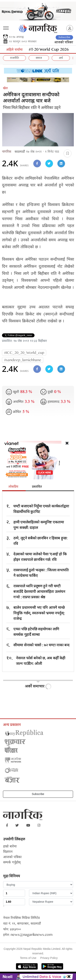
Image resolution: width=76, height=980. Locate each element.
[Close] (65, 81)
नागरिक (7, 152)
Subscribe (64, 37)
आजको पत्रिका (64, 43)
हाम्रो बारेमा (10, 847)
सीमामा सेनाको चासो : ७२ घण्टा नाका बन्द (41, 645)
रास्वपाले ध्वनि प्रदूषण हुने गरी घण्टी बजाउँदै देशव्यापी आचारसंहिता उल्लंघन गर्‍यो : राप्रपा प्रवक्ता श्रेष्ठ (39, 591)
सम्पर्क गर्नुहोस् (12, 863)
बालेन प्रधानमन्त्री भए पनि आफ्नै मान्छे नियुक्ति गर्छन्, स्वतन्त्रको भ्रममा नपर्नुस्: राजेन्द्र (39, 613)
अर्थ (61, 58)
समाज (39, 58)
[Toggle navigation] (6, 27)
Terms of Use (28, 958)
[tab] (14, 487)
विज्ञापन (8, 852)
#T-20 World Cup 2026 (49, 50)
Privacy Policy (49, 958)
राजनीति (14, 58)
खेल (5, 89)
